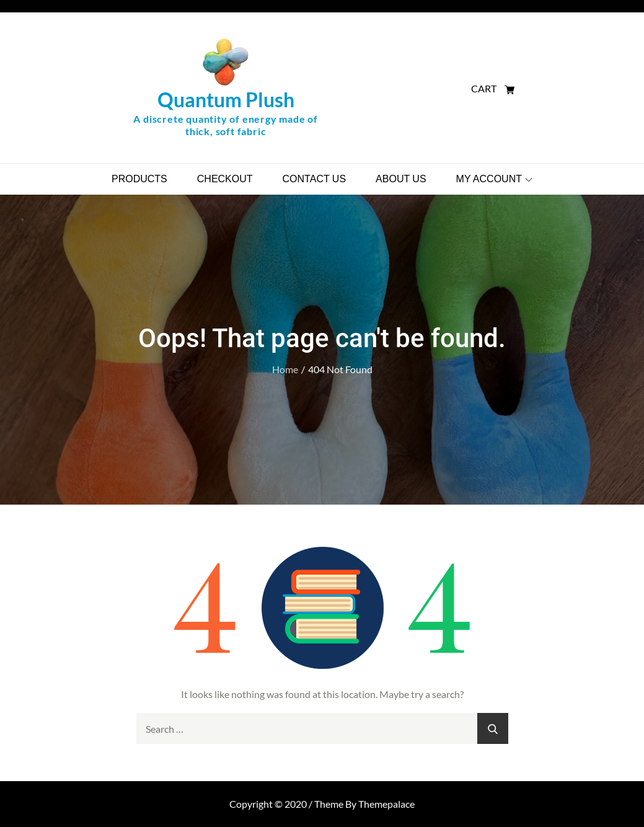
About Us (401, 179)
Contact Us (315, 179)
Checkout (225, 179)
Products (139, 179)
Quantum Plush (226, 100)
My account (494, 179)
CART (493, 88)
